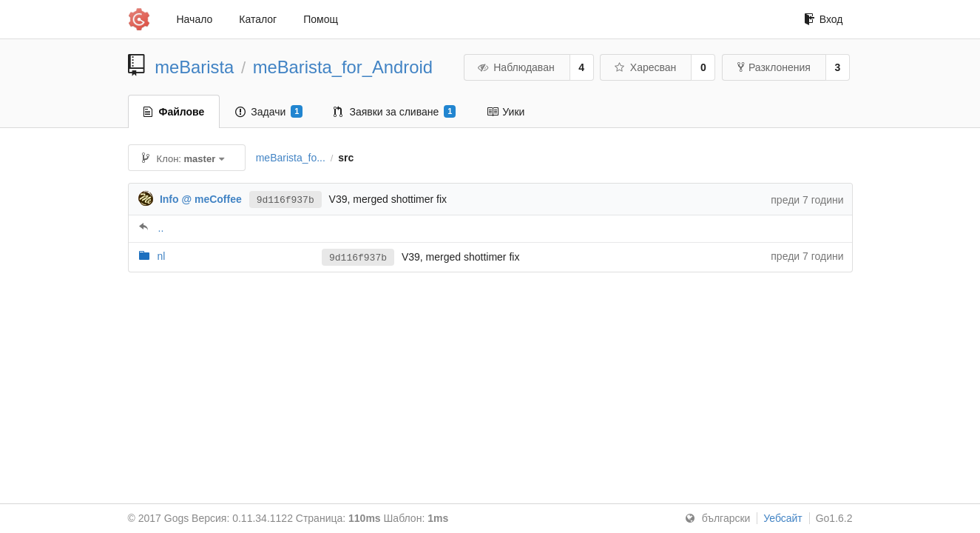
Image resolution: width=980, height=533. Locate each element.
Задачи (269, 112)
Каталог (258, 19)
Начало (195, 19)
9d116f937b (285, 199)
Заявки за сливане (395, 112)
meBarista (194, 67)
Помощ (321, 19)
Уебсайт (783, 518)
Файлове (174, 112)
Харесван (645, 67)
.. (161, 228)
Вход (824, 19)
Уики (506, 112)
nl (161, 256)
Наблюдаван (516, 67)
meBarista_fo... (291, 158)
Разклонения (774, 67)
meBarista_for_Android (343, 67)
